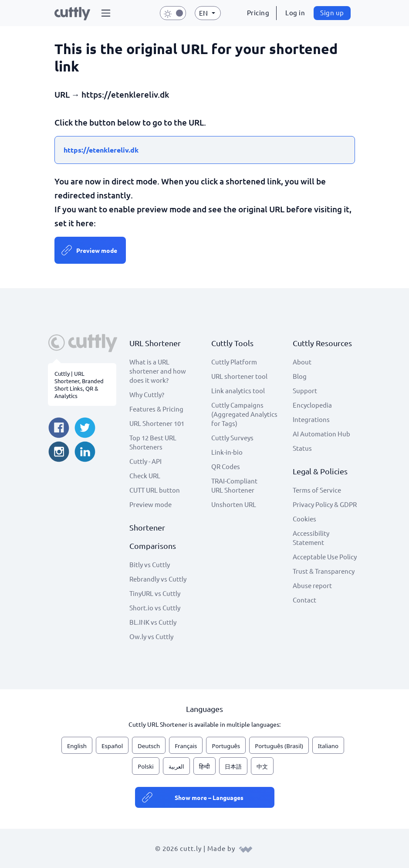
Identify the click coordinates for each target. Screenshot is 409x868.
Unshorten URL (234, 504)
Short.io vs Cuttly (155, 608)
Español (112, 746)
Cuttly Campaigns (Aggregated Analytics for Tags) (244, 414)
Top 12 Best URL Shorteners (153, 442)
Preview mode (97, 250)
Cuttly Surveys (232, 437)
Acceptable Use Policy (325, 557)
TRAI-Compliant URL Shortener (234, 485)
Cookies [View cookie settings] (304, 519)
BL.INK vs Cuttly (153, 622)
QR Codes (226, 466)
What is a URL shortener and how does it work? (158, 371)
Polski (145, 766)
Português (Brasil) (279, 746)
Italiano (328, 746)
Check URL (145, 475)
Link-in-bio (227, 452)
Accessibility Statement (311, 538)
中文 (262, 766)
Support (305, 390)
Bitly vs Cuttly (150, 564)
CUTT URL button (155, 490)
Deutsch (149, 746)
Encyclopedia (312, 405)
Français (186, 746)
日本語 (233, 766)
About (302, 362)
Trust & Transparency (324, 571)
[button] (106, 13)
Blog (300, 376)
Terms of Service (317, 490)
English (77, 746)
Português (226, 746)
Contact (304, 600)
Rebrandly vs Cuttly (158, 579)
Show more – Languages (209, 797)
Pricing (258, 12)
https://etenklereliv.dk (101, 150)
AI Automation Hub (321, 434)
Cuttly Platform (234, 362)
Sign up (332, 12)
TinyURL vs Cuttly (155, 593)
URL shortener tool (239, 376)
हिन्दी (204, 766)
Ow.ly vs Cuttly (151, 636)
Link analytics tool (238, 390)
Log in (295, 12)
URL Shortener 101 (157, 423)
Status (302, 448)
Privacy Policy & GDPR (325, 504)
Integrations (311, 419)
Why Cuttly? (147, 394)
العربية (176, 766)
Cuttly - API (145, 461)
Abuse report (312, 585)
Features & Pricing (156, 409)
